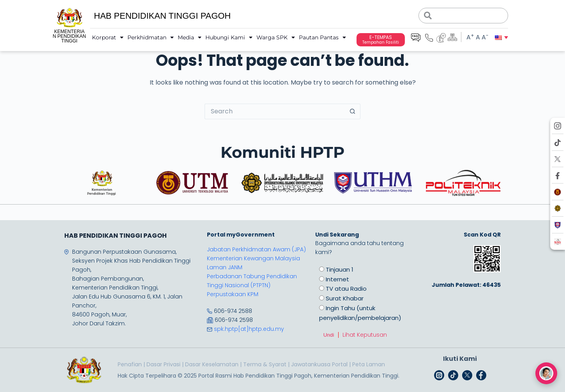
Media (190, 37)
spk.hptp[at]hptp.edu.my (249, 329)
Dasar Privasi (163, 364)
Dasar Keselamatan (212, 364)
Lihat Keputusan (365, 335)
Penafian (130, 364)
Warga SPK (276, 37)
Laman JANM (225, 267)
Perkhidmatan (151, 37)
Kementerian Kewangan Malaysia (253, 258)
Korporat (108, 37)
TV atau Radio (346, 289)
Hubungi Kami (229, 37)
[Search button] (353, 111)
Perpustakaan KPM (233, 294)
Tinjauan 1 (340, 269)
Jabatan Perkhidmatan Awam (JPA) (256, 249)
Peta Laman (369, 364)
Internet (337, 279)
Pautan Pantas (322, 37)
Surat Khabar (345, 298)
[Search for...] (275, 111)
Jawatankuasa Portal (319, 364)
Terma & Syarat (265, 364)
